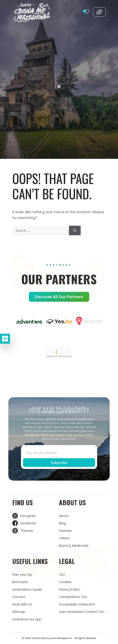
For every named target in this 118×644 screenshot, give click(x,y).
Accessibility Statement (77, 604)
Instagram (28, 516)
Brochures (20, 582)
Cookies (65, 582)
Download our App (27, 619)
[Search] (75, 230)
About (64, 516)
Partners (65, 531)
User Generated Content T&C (82, 612)
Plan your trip (22, 575)
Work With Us (22, 604)
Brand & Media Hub (74, 546)
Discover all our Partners (59, 297)
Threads (27, 531)
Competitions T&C (73, 597)
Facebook (28, 523)
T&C (62, 575)
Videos (64, 538)
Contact (19, 597)
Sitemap (19, 612)
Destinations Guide (27, 590)
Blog (62, 523)
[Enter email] (59, 453)
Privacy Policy (69, 590)
